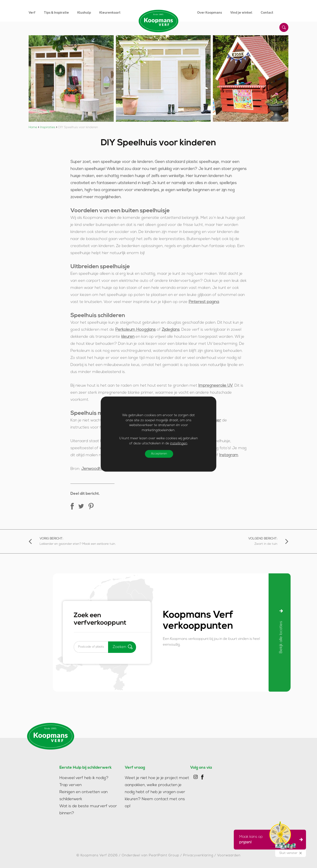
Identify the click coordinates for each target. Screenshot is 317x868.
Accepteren (160, 454)
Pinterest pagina (204, 302)
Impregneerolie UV (216, 386)
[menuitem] (36, 13)
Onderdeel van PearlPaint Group (150, 856)
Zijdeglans (171, 330)
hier (218, 420)
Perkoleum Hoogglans (135, 330)
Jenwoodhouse (96, 469)
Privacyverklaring (198, 856)
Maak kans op (268, 840)
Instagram (229, 455)
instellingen (179, 443)
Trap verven (71, 785)
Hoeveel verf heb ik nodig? (84, 778)
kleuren (128, 337)
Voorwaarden (229, 856)
